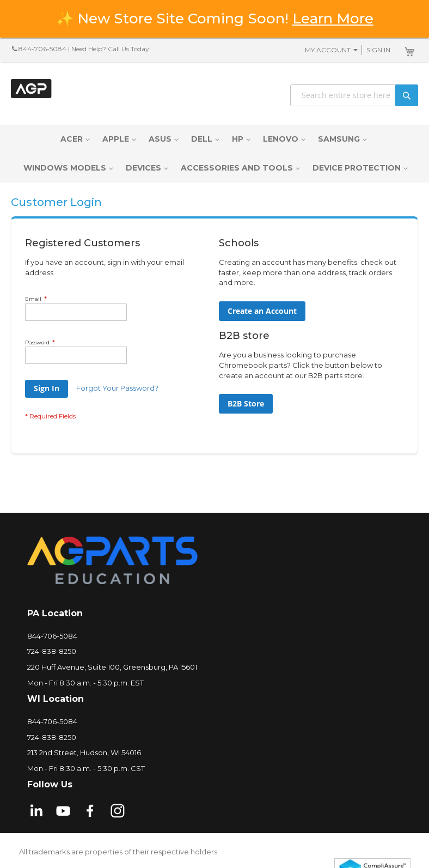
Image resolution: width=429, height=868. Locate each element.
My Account (328, 50)
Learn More (333, 19)
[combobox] (354, 95)
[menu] (214, 154)
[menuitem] (74, 139)
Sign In (378, 50)
